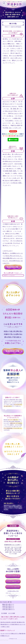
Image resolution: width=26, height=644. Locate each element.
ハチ (10, 624)
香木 (23, 634)
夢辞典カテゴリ (8, 27)
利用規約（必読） (9, 593)
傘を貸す (14, 622)
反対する (6, 624)
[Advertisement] (13, 80)
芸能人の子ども (15, 634)
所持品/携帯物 (16, 27)
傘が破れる (20, 622)
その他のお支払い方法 (13, 591)
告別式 (13, 624)
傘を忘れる (3, 622)
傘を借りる (9, 622)
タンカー (3, 634)
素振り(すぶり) (6, 636)
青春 (20, 634)
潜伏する (17, 624)
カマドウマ (8, 634)
